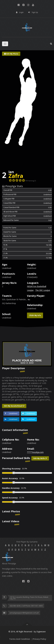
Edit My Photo (11, 54)
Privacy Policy (39, 639)
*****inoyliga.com (35, 452)
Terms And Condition (20, 639)
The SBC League (43, 290)
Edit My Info (35, 315)
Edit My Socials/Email (14, 406)
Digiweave (41, 632)
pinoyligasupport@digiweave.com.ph (24, 613)
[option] (27, 354)
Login (21, 12)
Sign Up (35, 12)
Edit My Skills (40, 458)
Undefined (10, 414)
